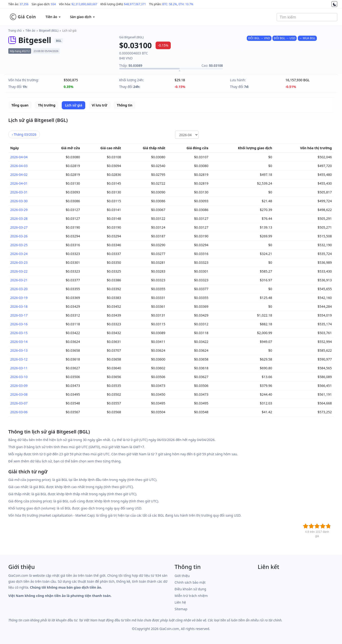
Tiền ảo (30, 31)
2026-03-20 (19, 289)
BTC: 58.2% (170, 4)
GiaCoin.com (169, 629)
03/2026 (24, 134)
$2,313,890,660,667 (84, 4)
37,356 (24, 4)
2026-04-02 (19, 175)
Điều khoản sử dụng (190, 589)
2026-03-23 (19, 262)
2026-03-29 (19, 210)
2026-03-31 (19, 192)
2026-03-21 (19, 280)
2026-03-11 (19, 368)
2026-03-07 (19, 403)
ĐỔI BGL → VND (259, 38)
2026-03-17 (19, 315)
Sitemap (181, 609)
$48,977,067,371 (135, 4)
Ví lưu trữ (99, 105)
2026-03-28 (19, 219)
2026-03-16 (19, 324)
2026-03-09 (19, 386)
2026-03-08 (19, 394)
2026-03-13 (19, 350)
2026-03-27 (19, 227)
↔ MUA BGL (307, 38)
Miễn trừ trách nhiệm (191, 596)
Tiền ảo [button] (53, 17)
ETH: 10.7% (186, 4)
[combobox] (307, 17)
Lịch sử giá (69, 31)
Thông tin (125, 105)
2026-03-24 (19, 254)
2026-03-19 (19, 298)
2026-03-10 (19, 377)
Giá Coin (23, 17)
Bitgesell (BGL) (49, 31)
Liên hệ (180, 602)
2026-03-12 (19, 359)
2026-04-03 (19, 166)
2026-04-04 (19, 157)
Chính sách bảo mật (190, 582)
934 (54, 4)
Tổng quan (20, 105)
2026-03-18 (19, 306)
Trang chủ (15, 31)
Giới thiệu (182, 576)
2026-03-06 (19, 412)
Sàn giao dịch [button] (82, 17)
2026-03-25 (19, 245)
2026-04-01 (19, 183)
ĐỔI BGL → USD (285, 38)
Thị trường (47, 105)
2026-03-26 (19, 236)
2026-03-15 (19, 333)
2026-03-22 (19, 271)
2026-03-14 (19, 342)
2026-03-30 (19, 201)
